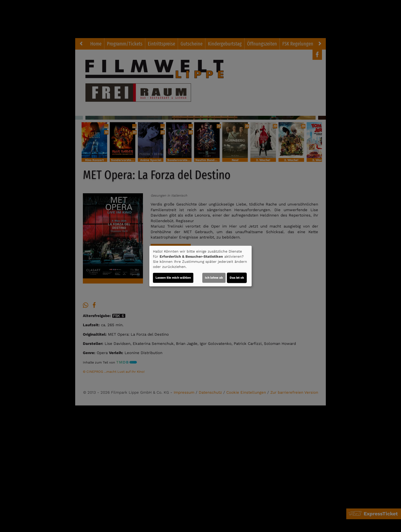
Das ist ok (237, 278)
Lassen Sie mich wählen (173, 278)
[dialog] (201, 266)
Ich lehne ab (214, 278)
